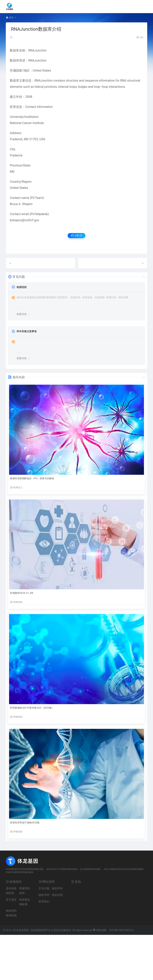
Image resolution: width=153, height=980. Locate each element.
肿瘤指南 (16, 602)
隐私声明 (44, 895)
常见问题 (44, 888)
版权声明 (57, 888)
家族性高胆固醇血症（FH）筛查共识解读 (32, 478)
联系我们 (44, 901)
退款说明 (57, 895)
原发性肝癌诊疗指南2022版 (25, 823)
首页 (11, 18)
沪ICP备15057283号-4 (121, 930)
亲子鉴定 (11, 900)
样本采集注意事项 (27, 331)
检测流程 (22, 287)
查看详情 (22, 314)
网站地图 (100, 930)
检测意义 (16, 487)
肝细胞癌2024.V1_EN (22, 593)
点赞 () (77, 235)
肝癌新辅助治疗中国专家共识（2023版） (32, 708)
